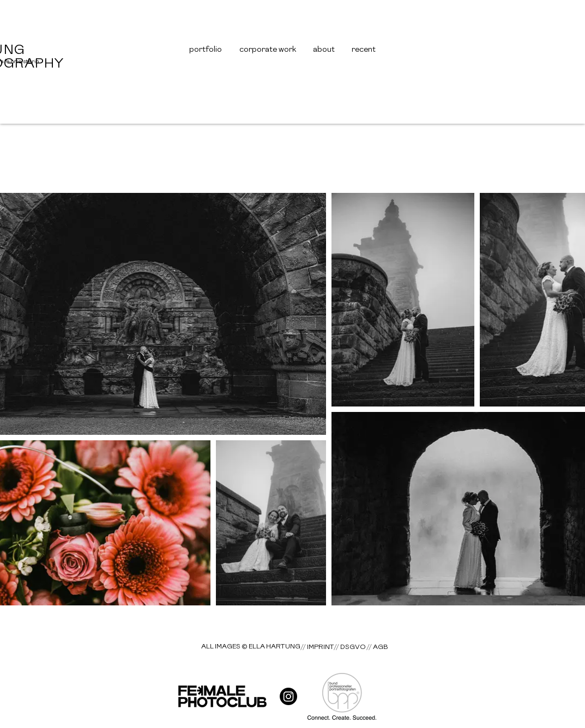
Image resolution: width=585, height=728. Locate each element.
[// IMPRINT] (318, 647)
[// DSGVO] (350, 647)
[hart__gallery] (288, 696)
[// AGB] (378, 647)
